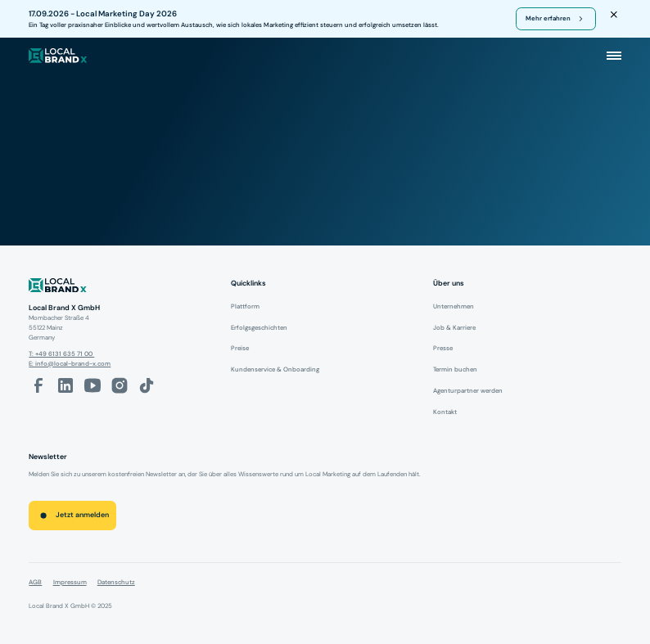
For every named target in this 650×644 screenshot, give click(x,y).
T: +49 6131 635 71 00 (61, 354)
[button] (614, 56)
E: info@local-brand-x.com (70, 363)
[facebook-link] (38, 385)
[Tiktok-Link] (147, 385)
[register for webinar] (556, 19)
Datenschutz (116, 582)
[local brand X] (58, 56)
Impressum (70, 582)
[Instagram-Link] (120, 385)
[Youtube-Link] (93, 385)
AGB (35, 582)
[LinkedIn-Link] (65, 385)
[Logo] (122, 287)
